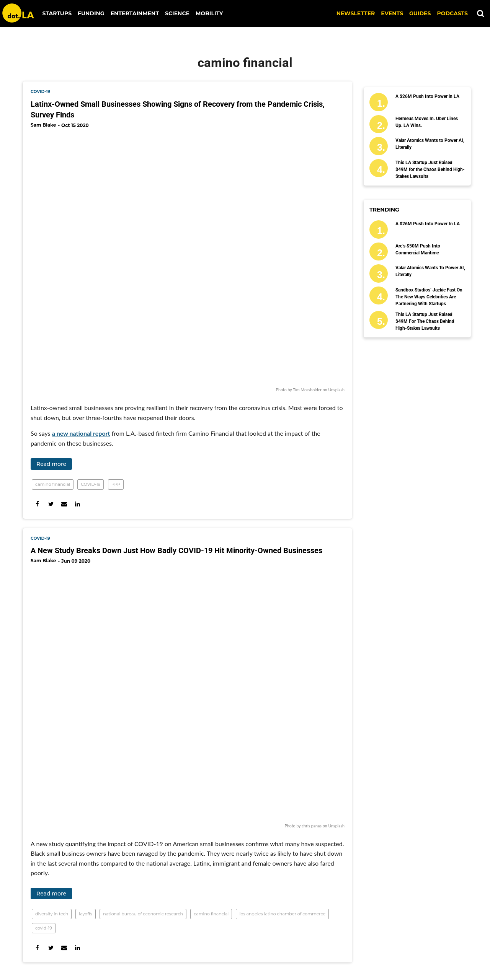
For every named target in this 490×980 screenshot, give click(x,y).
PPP (116, 484)
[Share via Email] (64, 504)
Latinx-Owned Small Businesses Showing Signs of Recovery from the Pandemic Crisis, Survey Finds (178, 109)
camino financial (53, 484)
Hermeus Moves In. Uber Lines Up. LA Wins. (427, 122)
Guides (420, 13)
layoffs (86, 914)
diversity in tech (52, 914)
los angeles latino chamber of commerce (282, 914)
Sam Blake (43, 125)
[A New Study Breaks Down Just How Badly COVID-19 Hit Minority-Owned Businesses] (188, 696)
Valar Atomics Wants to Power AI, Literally (430, 144)
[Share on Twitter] (51, 504)
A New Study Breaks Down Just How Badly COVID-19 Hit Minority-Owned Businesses (176, 550)
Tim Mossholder (307, 390)
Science (177, 13)
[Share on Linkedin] (78, 504)
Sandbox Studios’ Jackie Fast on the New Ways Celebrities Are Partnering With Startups (429, 297)
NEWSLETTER (356, 13)
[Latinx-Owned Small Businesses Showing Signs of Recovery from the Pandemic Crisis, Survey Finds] (188, 260)
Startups (57, 13)
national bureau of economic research (143, 914)
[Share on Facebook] (37, 504)
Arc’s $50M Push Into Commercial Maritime (418, 249)
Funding (91, 13)
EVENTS (392, 13)
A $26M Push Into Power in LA (427, 96)
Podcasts (452, 13)
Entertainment (135, 13)
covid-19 (40, 92)
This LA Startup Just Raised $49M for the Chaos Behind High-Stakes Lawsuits (430, 169)
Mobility (209, 13)
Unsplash (336, 390)
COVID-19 (91, 484)
